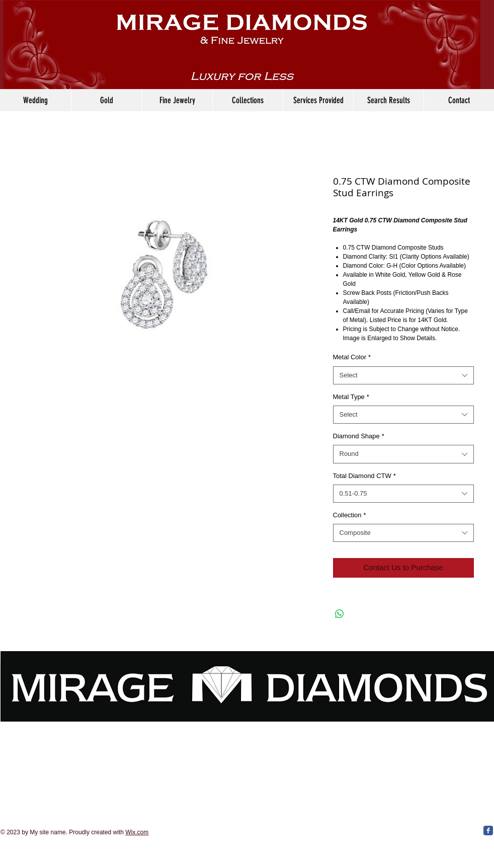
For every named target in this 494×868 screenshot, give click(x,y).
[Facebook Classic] (488, 831)
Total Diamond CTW (364, 476)
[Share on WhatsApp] (340, 614)
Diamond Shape (359, 436)
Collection (350, 515)
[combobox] (403, 375)
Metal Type (351, 397)
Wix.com (137, 832)
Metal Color (352, 357)
